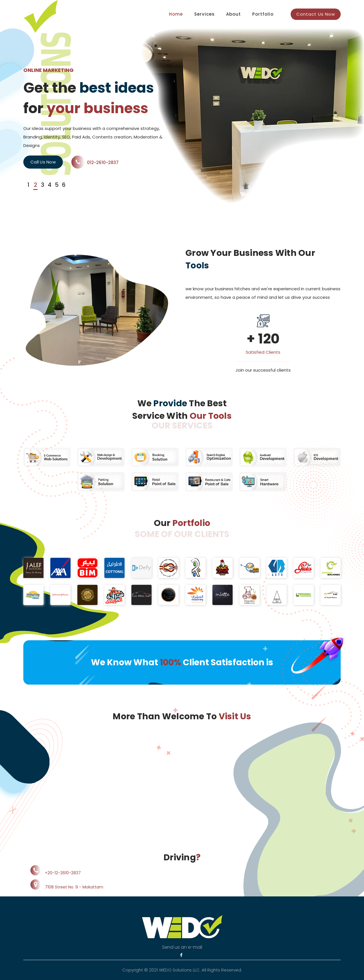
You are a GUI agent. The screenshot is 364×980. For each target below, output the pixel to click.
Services (204, 14)
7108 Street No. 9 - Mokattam (74, 887)
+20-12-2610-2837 (63, 873)
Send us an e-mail (182, 947)
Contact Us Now (316, 14)
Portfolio (263, 14)
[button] (27, 185)
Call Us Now (43, 162)
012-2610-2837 (95, 162)
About (233, 14)
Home (176, 14)
